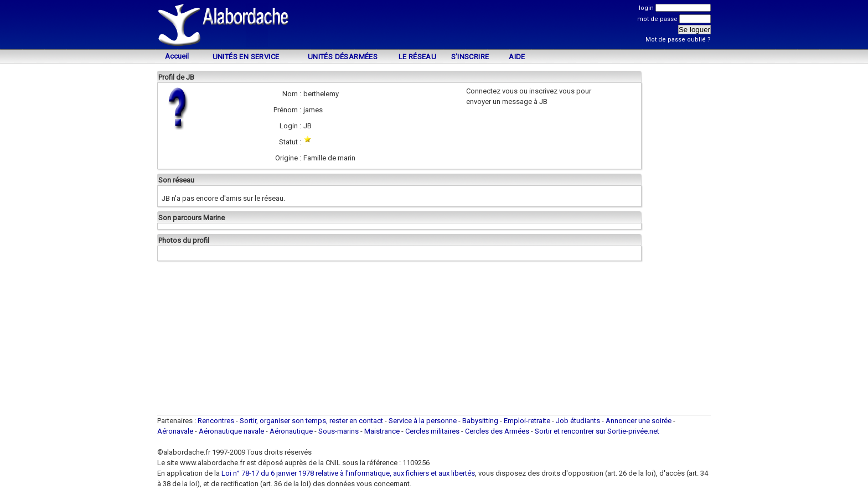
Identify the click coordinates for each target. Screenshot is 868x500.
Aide (517, 57)
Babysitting (480, 421)
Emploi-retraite (527, 421)
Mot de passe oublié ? (678, 40)
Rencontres (216, 421)
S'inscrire (470, 57)
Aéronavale (175, 431)
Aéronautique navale (231, 431)
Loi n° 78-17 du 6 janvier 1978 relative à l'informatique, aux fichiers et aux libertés (347, 473)
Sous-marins (339, 431)
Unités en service (246, 57)
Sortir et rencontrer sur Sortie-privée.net (597, 431)
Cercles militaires (432, 431)
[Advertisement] (434, 26)
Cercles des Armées (497, 431)
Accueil (177, 56)
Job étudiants (578, 421)
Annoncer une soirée (639, 421)
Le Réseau (418, 57)
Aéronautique (292, 431)
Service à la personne (423, 421)
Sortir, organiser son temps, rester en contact (311, 421)
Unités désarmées (343, 57)
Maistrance (382, 431)
